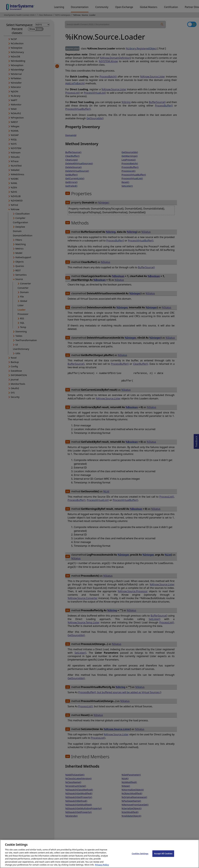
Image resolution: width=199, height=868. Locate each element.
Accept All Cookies (163, 856)
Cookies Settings (140, 856)
